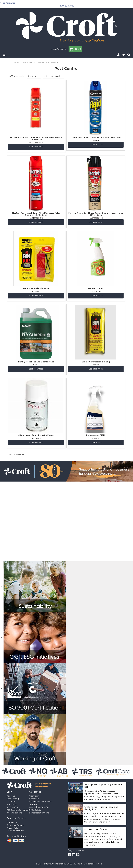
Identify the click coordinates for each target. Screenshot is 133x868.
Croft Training (13, 799)
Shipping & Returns (15, 825)
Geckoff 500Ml (96, 288)
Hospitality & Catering (39, 807)
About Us (11, 796)
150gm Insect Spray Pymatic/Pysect (36, 435)
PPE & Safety (35, 810)
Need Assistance (8, 3)
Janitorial (33, 804)
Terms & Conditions (15, 831)
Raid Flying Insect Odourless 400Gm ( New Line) (96, 137)
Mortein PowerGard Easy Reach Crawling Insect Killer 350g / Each (96, 214)
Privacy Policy (13, 828)
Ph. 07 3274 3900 (67, 6)
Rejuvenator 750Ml (96, 435)
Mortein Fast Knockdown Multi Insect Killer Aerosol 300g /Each (36, 138)
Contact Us (12, 822)
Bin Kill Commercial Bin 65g (96, 362)
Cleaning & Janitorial (24, 62)
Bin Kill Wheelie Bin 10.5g (36, 288)
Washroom (34, 796)
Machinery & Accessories (41, 801)
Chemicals (41, 62)
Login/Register (59, 49)
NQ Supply (12, 804)
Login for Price (36, 147)
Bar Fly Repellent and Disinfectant (36, 362)
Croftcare (11, 801)
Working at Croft (14, 813)
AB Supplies (12, 807)
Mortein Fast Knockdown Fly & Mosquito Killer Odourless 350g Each (36, 214)
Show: (30, 76)
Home (9, 62)
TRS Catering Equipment (18, 810)
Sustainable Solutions (39, 813)
